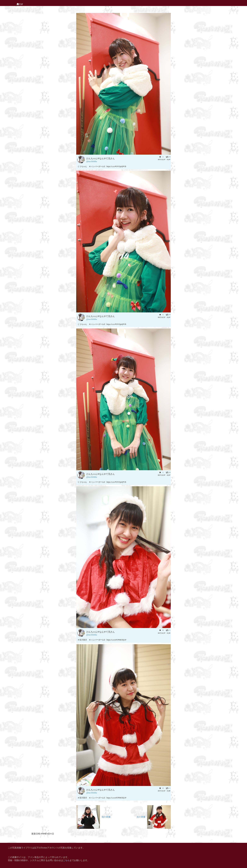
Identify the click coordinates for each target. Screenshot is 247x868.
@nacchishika (92, 161)
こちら (66, 860)
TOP (20, 4)
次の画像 (154, 817)
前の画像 (93, 817)
